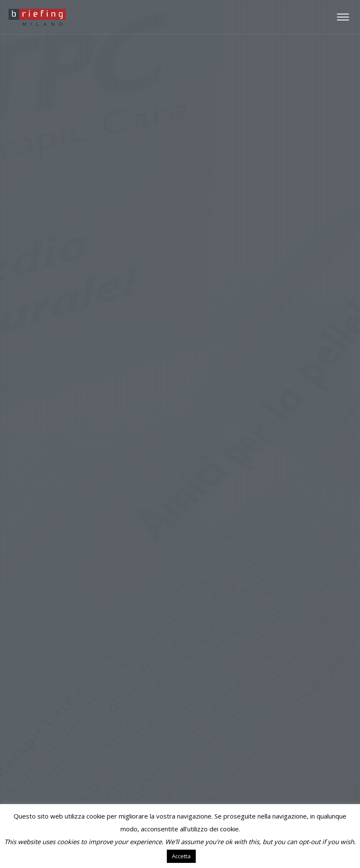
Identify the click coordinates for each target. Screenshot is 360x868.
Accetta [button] (181, 856)
